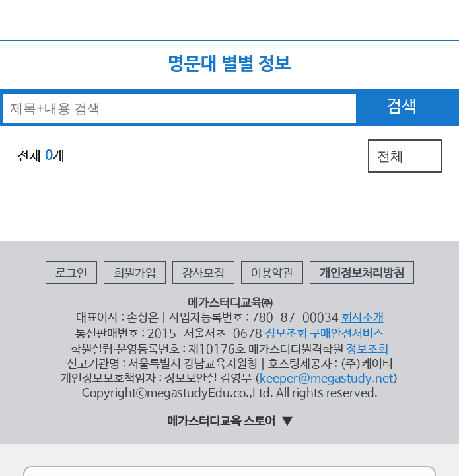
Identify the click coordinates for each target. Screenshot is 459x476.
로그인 (112, 193)
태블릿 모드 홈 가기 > (230, 366)
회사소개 (328, 225)
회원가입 (159, 193)
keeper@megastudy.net (302, 269)
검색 (402, 76)
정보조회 (271, 236)
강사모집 (210, 193)
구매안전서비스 (317, 236)
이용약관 (260, 193)
